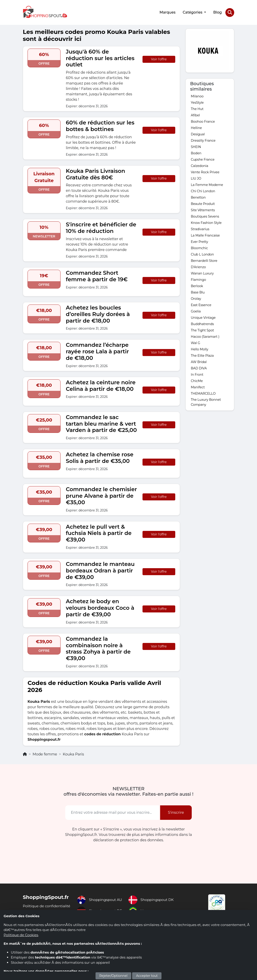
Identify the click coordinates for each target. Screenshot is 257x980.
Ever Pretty (199, 241)
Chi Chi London (203, 190)
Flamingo (198, 279)
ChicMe (197, 380)
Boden (196, 152)
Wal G (195, 342)
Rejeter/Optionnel (113, 976)
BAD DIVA (199, 367)
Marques (167, 12)
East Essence (201, 304)
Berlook (197, 285)
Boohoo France (203, 121)
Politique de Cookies (21, 935)
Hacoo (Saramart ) (205, 336)
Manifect (198, 386)
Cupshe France (203, 159)
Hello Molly (200, 348)
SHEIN (196, 146)
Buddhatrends (202, 323)
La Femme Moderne (207, 184)
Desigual (198, 133)
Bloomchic (199, 247)
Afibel (195, 114)
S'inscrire (176, 812)
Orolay (196, 298)
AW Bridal (199, 361)
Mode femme (45, 754)
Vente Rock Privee (205, 171)
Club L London (202, 253)
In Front (197, 374)
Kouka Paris (73, 754)
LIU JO (196, 178)
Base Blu (198, 291)
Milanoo (197, 95)
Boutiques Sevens (205, 216)
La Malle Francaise (205, 234)
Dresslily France (203, 140)
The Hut (197, 108)
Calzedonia (200, 165)
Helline (196, 127)
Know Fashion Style (206, 222)
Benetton (198, 197)
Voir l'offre (159, 58)
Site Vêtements (203, 209)
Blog (217, 12)
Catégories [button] (193, 12)
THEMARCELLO (203, 393)
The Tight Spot (202, 329)
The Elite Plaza (202, 355)
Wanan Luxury (202, 272)
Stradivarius (200, 228)
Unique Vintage (203, 317)
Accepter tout (147, 976)
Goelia (196, 310)
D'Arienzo (198, 266)
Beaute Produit (203, 203)
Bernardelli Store (204, 260)
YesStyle (197, 102)
